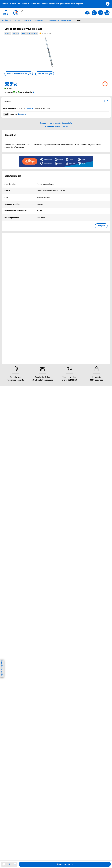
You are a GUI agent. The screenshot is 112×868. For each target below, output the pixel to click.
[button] (19, 74)
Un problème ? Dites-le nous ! (16, 387)
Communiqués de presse (83, 338)
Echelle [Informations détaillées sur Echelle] (78, 20)
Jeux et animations (12, 321)
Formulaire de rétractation (49, 390)
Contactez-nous (10, 380)
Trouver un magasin (81, 341)
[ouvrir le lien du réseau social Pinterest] (39, 423)
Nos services (45, 308)
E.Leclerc (48, 344)
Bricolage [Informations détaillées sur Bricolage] (28, 20)
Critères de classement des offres (52, 413)
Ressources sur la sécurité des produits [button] (56, 123)
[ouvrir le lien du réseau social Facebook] (19, 423)
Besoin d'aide (11, 364)
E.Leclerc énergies (46, 315)
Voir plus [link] (60, 264)
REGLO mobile (45, 321)
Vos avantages (11, 308)
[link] (98, 237)
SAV (6, 377)
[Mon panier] (107, 13)
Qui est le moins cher (82, 334)
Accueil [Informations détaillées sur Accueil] (18, 20)
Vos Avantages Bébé (12, 318)
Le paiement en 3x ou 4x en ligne (52, 347)
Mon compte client (12, 367)
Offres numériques (46, 341)
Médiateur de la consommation (17, 383)
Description (10, 135)
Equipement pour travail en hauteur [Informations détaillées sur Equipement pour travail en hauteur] (59, 20)
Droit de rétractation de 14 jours (52, 387)
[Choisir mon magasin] (94, 13)
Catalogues (9, 312)
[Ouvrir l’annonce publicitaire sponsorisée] (56, 161)
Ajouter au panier (65, 864)
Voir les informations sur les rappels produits (53, 299)
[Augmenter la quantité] (15, 864)
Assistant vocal (45, 331)
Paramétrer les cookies (2, 668)
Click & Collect (44, 312)
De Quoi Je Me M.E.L (82, 331)
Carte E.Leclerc (10, 315)
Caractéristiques (13, 176)
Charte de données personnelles (52, 377)
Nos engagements (81, 321)
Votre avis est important (49, 338)
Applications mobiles (47, 334)
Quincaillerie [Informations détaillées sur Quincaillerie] (39, 20)
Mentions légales (46, 370)
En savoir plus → (18, 436)
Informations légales (49, 364)
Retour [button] (8, 20)
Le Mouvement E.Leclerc (83, 315)
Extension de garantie (48, 325)
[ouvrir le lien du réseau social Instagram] (24, 423)
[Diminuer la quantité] (4, 864)
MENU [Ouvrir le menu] (6, 12)
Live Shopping (10, 325)
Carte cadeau (44, 328)
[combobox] (55, 13)
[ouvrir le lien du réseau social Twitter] (34, 423)
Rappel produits (45, 403)
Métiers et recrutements (83, 328)
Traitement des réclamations (50, 396)
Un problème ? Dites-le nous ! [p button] (56, 127)
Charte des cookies (46, 380)
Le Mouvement (81, 308)
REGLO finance (45, 318)
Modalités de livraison (48, 383)
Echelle (8, 33)
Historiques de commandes (15, 370)
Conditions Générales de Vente (51, 367)
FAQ (6, 374)
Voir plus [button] (101, 226)
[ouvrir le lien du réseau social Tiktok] (29, 423)
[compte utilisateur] (101, 13)
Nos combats (79, 318)
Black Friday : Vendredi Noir (50, 354)
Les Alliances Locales (82, 325)
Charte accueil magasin (48, 351)
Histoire (76, 312)
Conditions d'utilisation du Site (51, 374)
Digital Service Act (46, 400)
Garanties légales (46, 393)
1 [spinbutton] (9, 864)
